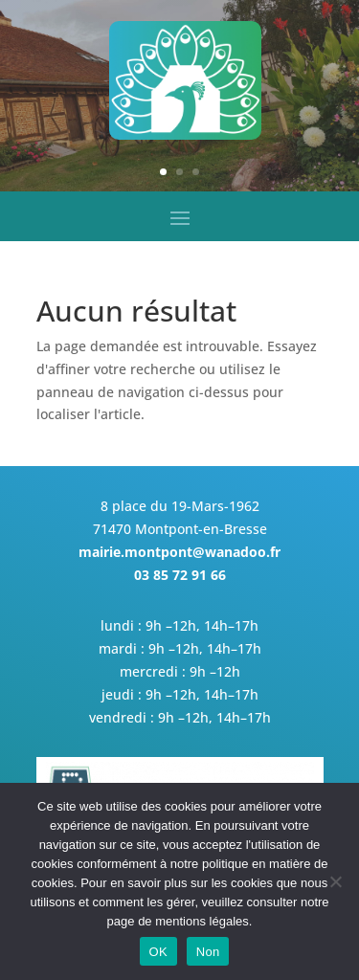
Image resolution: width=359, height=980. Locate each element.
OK (158, 952)
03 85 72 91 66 (180, 575)
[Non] (335, 881)
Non (208, 952)
